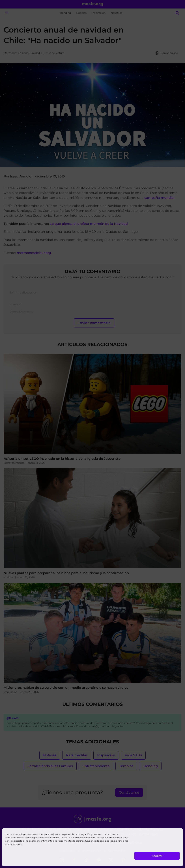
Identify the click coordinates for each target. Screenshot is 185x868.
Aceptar (157, 856)
